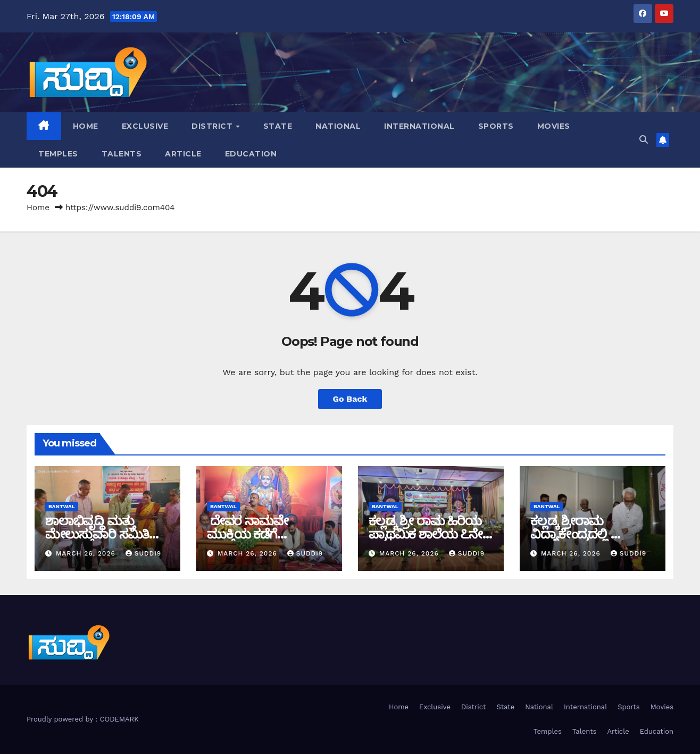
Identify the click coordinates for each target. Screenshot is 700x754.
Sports (496, 126)
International (419, 126)
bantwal (62, 506)
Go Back (350, 399)
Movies (554, 126)
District (213, 126)
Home (86, 126)
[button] (644, 140)
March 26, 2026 (87, 553)
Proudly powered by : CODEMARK (83, 719)
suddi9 (144, 553)
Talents (122, 154)
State (278, 126)
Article (183, 154)
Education (251, 154)
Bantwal (385, 506)
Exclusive (145, 126)
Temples (58, 154)
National (338, 126)
